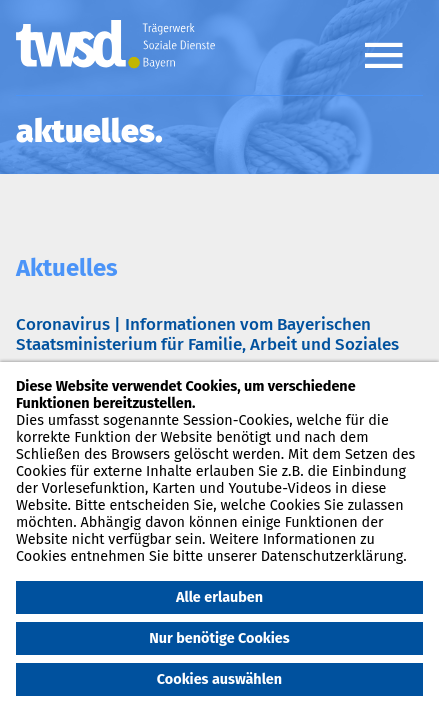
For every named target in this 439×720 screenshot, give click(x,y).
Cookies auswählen (219, 679)
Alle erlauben (219, 597)
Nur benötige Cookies (219, 638)
